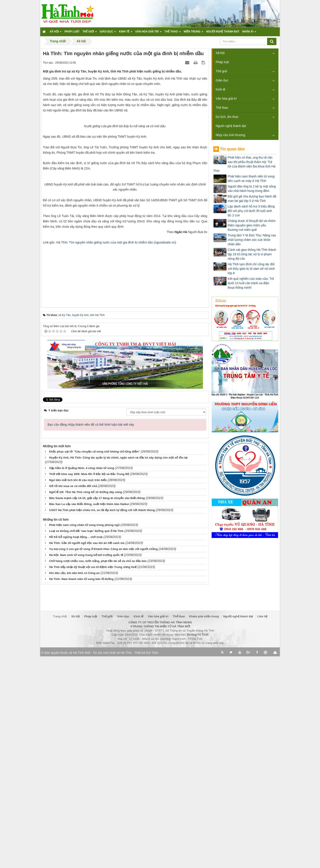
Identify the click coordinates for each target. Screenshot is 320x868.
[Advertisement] (125, 513)
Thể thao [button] (173, 33)
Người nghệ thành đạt (231, 126)
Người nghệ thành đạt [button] (223, 32)
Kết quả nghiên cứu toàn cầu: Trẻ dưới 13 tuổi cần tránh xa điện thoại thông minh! (251, 283)
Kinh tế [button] (126, 33)
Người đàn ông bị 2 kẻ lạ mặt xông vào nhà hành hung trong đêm (252, 189)
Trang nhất (60, 834)
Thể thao (222, 108)
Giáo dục (222, 80)
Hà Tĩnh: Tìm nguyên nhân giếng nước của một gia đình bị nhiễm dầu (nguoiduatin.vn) (116, 482)
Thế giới (221, 71)
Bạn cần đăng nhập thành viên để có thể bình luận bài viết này (91, 664)
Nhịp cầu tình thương (231, 135)
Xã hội (220, 53)
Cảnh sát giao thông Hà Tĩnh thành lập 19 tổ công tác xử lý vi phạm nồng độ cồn (252, 254)
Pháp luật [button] (72, 32)
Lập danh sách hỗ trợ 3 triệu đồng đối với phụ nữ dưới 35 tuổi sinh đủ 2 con (251, 211)
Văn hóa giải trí (226, 99)
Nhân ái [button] (249, 33)
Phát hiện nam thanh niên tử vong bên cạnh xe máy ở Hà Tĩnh (251, 179)
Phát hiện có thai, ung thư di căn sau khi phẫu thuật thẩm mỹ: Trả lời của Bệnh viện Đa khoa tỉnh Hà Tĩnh (244, 164)
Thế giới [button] (90, 33)
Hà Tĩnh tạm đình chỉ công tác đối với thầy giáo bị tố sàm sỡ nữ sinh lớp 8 (251, 269)
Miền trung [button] (194, 33)
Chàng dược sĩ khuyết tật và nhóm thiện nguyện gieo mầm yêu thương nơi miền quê (252, 225)
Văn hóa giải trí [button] (148, 33)
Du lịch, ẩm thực (227, 117)
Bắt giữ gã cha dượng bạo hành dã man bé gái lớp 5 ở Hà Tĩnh (252, 199)
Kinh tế (221, 89)
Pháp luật (222, 62)
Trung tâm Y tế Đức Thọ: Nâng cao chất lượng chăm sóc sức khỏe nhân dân (252, 240)
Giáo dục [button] (108, 33)
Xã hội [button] (56, 33)
